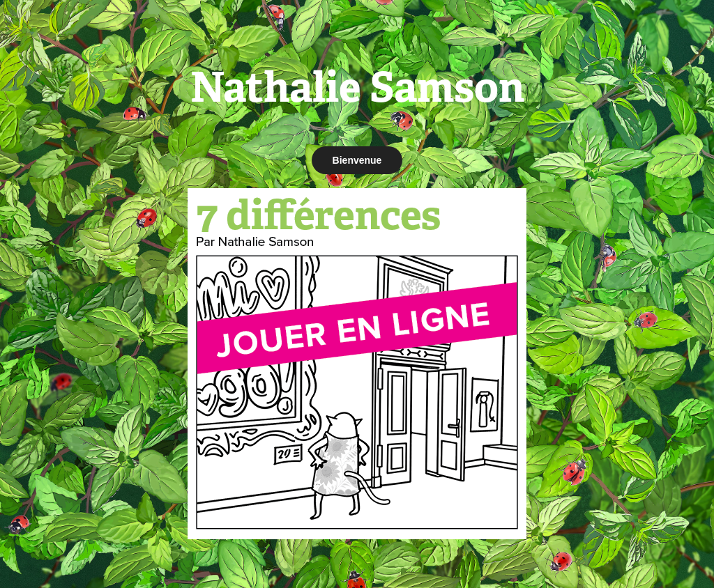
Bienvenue (357, 160)
